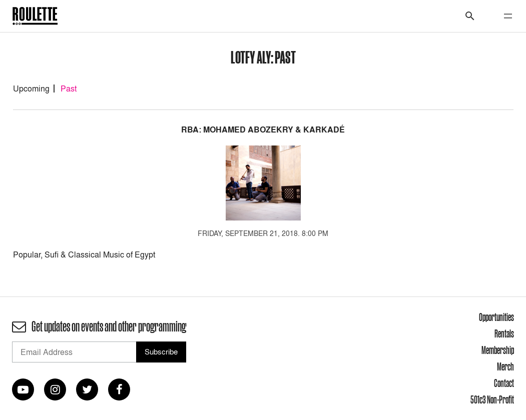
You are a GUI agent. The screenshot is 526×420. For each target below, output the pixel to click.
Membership (498, 350)
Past (69, 88)
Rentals (504, 333)
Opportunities (496, 317)
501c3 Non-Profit (492, 399)
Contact (504, 383)
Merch (505, 366)
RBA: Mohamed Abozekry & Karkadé (263, 130)
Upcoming (31, 88)
